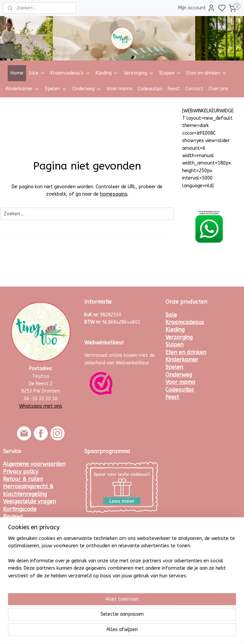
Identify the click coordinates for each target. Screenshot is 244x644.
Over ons (218, 89)
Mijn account (197, 8)
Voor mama (119, 89)
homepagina (114, 194)
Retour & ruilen (23, 479)
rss (153, 632)
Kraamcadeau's (70, 73)
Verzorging (139, 73)
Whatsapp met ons (41, 406)
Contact (194, 89)
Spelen (56, 89)
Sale (37, 73)
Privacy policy (21, 472)
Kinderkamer (23, 89)
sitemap (140, 632)
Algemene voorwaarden (34, 464)
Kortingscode (20, 509)
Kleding (107, 73)
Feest (174, 89)
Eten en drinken (207, 73)
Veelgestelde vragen (29, 501)
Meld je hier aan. (102, 532)
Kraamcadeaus (185, 322)
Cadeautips (150, 89)
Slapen (170, 73)
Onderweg (87, 89)
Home (17, 73)
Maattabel (17, 524)
